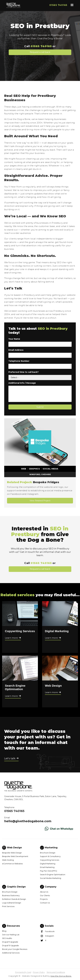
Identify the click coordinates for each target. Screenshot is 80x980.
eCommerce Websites (12, 864)
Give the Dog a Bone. (61, 976)
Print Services (8, 906)
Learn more (11, 638)
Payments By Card (23, 972)
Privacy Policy (39, 972)
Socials (49, 926)
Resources (13, 926)
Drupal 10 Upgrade (10, 946)
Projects (44, 899)
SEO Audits (7, 938)
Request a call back (40, 52)
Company (51, 887)
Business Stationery (11, 896)
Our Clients (45, 896)
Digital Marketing (57, 631)
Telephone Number (19, 361)
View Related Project (40, 501)
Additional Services (11, 953)
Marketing (51, 848)
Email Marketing (47, 867)
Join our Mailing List (11, 935)
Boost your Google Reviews (15, 949)
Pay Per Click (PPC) (48, 871)
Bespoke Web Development (15, 856)
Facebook (50, 931)
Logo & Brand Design (12, 903)
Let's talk (10, 758)
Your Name (14, 339)
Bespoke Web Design (12, 853)
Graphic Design (16, 887)
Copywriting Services (20, 631)
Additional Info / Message (22, 383)
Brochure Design (48, 853)
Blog (4, 931)
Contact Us (45, 903)
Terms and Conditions (56, 972)
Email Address (16, 350)
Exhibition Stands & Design (14, 899)
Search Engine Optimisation (53, 875)
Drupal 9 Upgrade (10, 942)
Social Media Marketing (51, 878)
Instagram (50, 936)
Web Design (53, 686)
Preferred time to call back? (24, 372)
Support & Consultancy (50, 856)
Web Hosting (8, 860)
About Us (44, 892)
